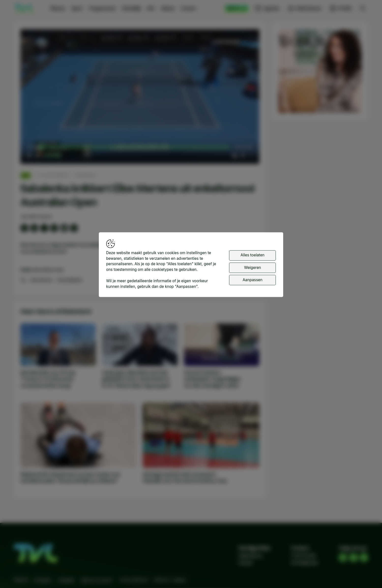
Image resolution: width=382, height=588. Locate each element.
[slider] (136, 147)
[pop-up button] (243, 155)
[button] (141, 98)
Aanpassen (252, 280)
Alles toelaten (253, 255)
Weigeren (253, 268)
